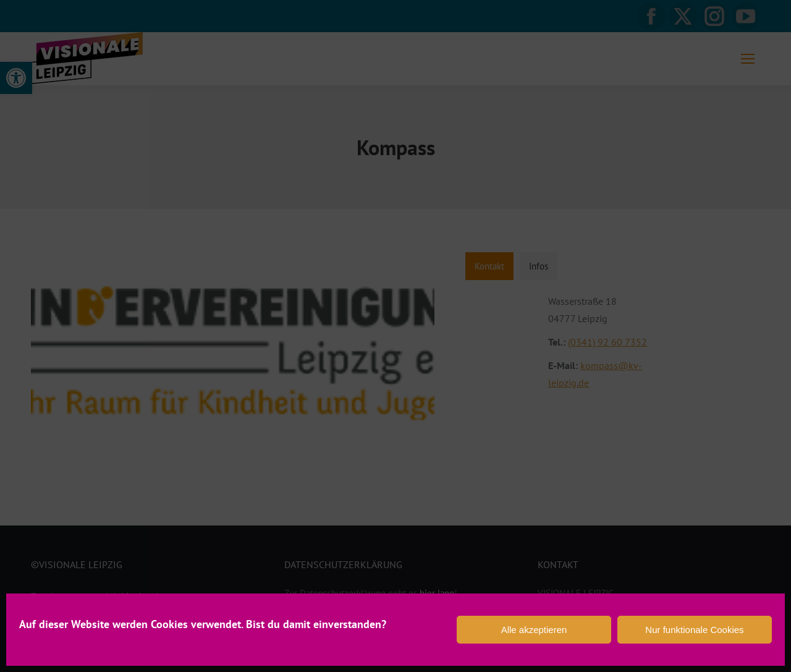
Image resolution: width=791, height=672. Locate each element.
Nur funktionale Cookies (694, 630)
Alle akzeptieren (534, 630)
